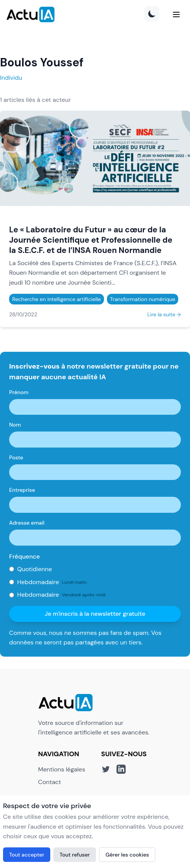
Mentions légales (62, 769)
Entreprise (22, 490)
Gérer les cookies (127, 855)
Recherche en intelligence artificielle (57, 299)
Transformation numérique (143, 299)
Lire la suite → (164, 314)
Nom (15, 425)
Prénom (19, 392)
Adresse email (27, 523)
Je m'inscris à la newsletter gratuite (95, 614)
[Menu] (176, 14)
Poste (16, 457)
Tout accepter (27, 855)
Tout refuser (75, 855)
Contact (49, 782)
